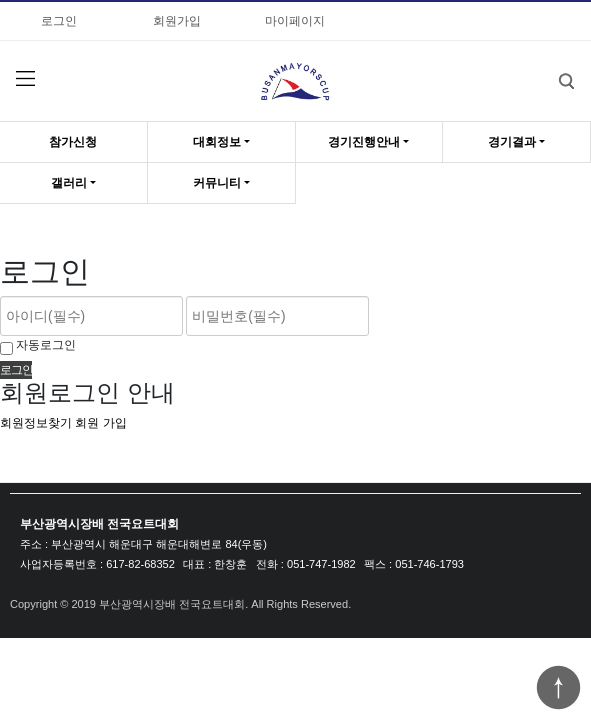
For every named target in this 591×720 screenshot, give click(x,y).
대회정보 (217, 142)
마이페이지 (295, 21)
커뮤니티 (217, 183)
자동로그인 (46, 345)
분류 (25, 79)
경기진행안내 (364, 142)
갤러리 (69, 183)
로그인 (59, 21)
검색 (551, 66)
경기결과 (512, 142)
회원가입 (177, 21)
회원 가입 (100, 423)
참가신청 (73, 142)
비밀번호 (0, 0)
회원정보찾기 (36, 423)
